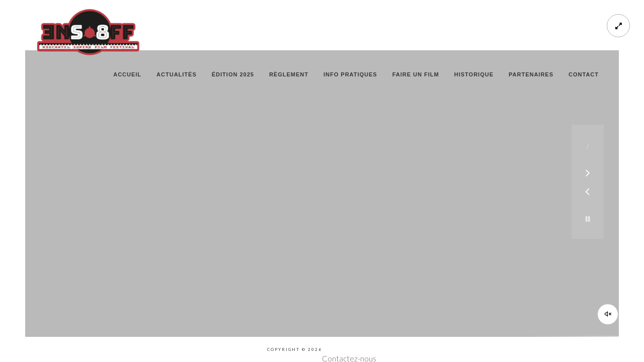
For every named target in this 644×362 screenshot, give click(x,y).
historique (474, 74)
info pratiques (350, 74)
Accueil (127, 74)
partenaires (531, 74)
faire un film (416, 74)
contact (584, 74)
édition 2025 (233, 74)
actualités (177, 74)
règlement (289, 74)
